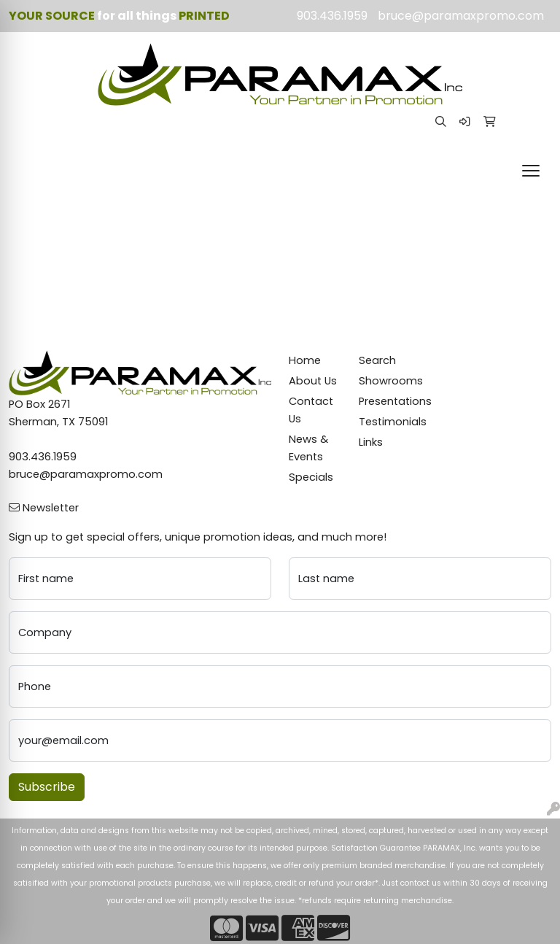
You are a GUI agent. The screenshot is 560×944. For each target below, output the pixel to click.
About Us (313, 381)
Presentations (385, 401)
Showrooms (385, 381)
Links (371, 442)
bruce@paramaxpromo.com (461, 16)
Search (377, 360)
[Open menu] (531, 171)
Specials (311, 477)
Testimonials (385, 422)
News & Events (308, 448)
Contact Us (311, 410)
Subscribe (47, 787)
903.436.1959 (332, 16)
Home (305, 360)
